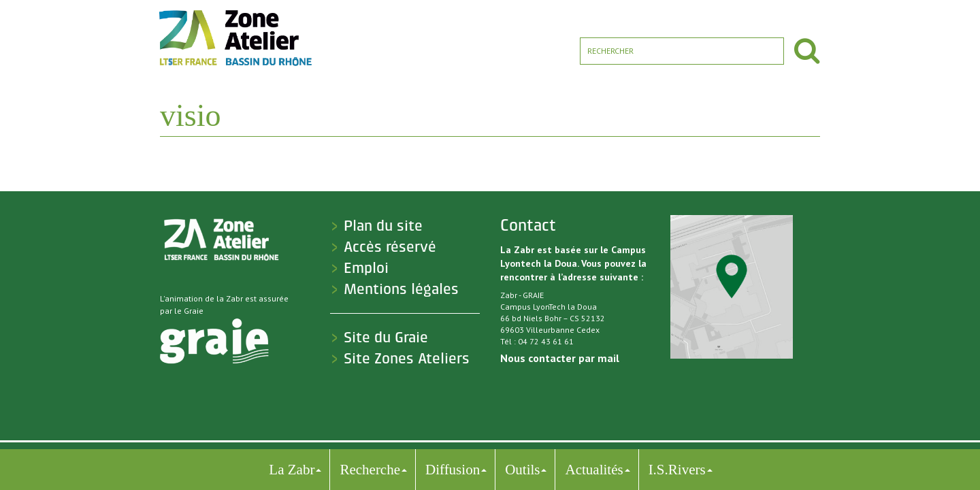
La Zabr (292, 470)
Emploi (366, 268)
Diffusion (453, 470)
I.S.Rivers (677, 470)
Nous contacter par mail (560, 358)
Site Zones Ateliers (407, 359)
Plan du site (383, 226)
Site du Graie (386, 338)
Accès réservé (390, 247)
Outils (522, 470)
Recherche (370, 470)
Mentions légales (401, 289)
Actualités (594, 470)
